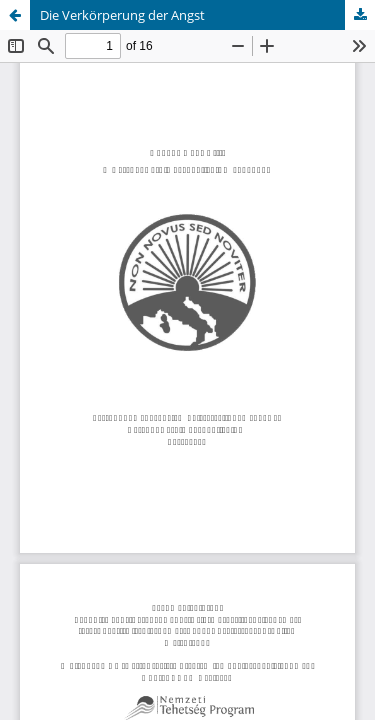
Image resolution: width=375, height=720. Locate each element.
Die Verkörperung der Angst (122, 15)
